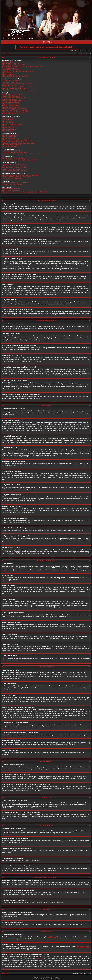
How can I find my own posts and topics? (14, 171)
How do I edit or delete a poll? (11, 102)
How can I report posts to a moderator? (14, 109)
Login (48, 41)
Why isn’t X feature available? (11, 190)
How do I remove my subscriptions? (13, 178)
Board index (5, 53)
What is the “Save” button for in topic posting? (16, 110)
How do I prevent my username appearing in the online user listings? (23, 67)
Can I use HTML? (7, 120)
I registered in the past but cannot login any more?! (17, 71)
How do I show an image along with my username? (17, 87)
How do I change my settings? (11, 80)
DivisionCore (58, 979)
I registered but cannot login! (11, 70)
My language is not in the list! (11, 85)
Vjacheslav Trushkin (42, 979)
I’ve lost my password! (9, 68)
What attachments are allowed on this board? (16, 183)
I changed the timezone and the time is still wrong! (17, 84)
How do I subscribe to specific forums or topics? (16, 177)
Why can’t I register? (8, 74)
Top (3, 210)
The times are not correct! (10, 82)
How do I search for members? (11, 169)
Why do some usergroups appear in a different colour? (18, 143)
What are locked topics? (9, 129)
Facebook (45, 43)
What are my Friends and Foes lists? (13, 158)
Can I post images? (8, 123)
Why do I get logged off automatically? (14, 65)
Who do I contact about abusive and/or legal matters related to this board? (24, 192)
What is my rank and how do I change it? (14, 88)
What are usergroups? (9, 138)
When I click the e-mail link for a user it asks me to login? (19, 90)
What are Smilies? (8, 121)
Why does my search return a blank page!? (15, 168)
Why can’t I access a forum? (11, 104)
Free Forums (52, 979)
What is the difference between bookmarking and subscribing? (21, 175)
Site (41, 43)
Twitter (51, 43)
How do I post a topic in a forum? (12, 94)
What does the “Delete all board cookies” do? (16, 76)
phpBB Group (52, 937)
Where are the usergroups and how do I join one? (17, 140)
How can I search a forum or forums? (13, 164)
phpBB (40, 977)
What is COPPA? (7, 73)
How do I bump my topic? (10, 114)
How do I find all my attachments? (12, 184)
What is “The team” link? (9, 146)
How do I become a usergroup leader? (14, 142)
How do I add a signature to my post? (13, 98)
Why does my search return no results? (14, 166)
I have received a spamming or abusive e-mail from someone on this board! (25, 154)
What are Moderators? (9, 137)
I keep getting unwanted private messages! (15, 152)
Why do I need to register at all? (12, 63)
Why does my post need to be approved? (14, 112)
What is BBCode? (7, 118)
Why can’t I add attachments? (11, 106)
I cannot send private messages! (12, 151)
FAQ (44, 41)
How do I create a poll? (9, 99)
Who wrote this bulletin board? (11, 189)
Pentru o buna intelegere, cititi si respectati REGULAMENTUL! (46, 47)
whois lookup (39, 958)
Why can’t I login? (7, 62)
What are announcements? (10, 126)
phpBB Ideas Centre (83, 947)
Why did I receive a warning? (11, 107)
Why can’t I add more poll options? (12, 101)
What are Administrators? (10, 135)
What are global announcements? (12, 124)
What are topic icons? (9, 131)
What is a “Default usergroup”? (11, 145)
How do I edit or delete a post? (11, 96)
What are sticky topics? (9, 128)
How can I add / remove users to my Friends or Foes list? (19, 160)
